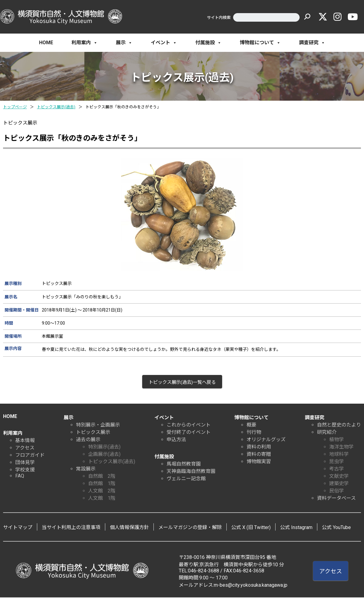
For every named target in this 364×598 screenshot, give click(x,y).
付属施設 (208, 43)
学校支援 (25, 470)
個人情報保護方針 (129, 528)
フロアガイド (30, 456)
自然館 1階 (102, 484)
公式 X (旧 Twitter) (251, 528)
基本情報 (25, 441)
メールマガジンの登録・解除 (190, 528)
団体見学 (25, 463)
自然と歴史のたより (339, 425)
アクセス (25, 448)
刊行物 (254, 433)
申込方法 (176, 440)
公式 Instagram (296, 528)
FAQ (20, 476)
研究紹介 (327, 433)
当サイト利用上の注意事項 (71, 528)
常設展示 (86, 469)
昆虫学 (337, 462)
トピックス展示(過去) (56, 107)
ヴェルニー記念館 (186, 479)
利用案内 (85, 43)
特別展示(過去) (104, 447)
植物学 (337, 440)
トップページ (15, 107)
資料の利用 (259, 447)
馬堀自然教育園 (184, 465)
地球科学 (339, 455)
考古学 (337, 469)
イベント (164, 43)
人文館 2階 (102, 491)
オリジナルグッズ (266, 440)
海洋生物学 (341, 447)
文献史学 (339, 477)
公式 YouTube (336, 528)
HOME (46, 43)
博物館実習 (259, 462)
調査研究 (312, 43)
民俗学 (337, 491)
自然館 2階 (102, 477)
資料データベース (336, 499)
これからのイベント (189, 425)
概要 (251, 425)
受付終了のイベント (189, 433)
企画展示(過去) (104, 455)
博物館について (260, 43)
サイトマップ (18, 528)
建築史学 (339, 484)
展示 (124, 43)
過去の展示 (88, 440)
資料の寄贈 (259, 455)
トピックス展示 (93, 433)
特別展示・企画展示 (98, 425)
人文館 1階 (102, 499)
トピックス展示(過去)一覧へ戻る (182, 382)
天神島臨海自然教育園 (191, 472)
